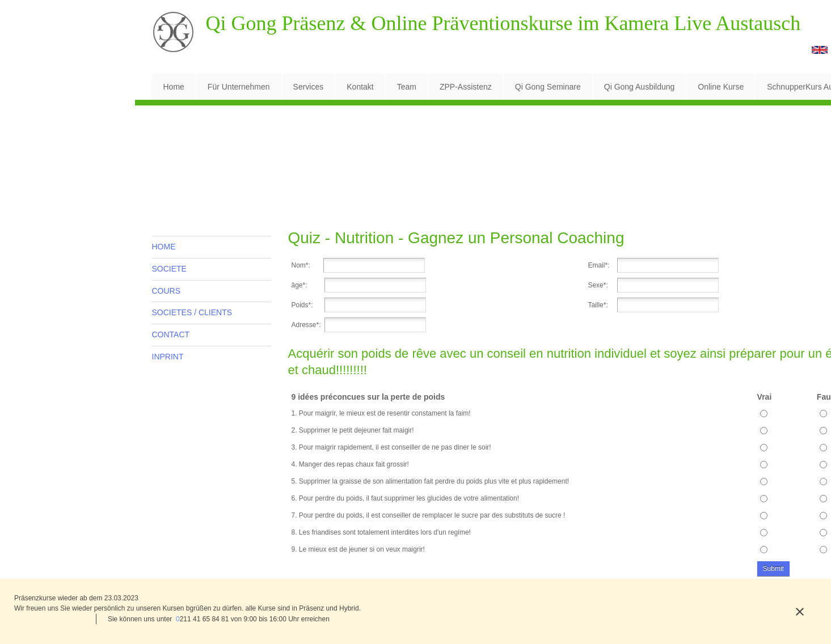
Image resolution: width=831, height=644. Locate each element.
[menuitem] (174, 87)
